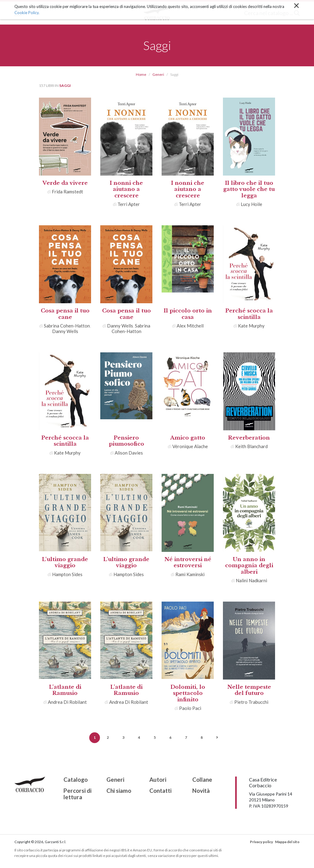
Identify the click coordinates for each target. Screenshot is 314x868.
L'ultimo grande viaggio (65, 562)
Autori (158, 780)
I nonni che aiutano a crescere (126, 189)
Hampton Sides (67, 574)
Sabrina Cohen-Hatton (67, 326)
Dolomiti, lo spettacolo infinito (188, 693)
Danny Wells (65, 331)
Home (141, 74)
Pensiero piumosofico (126, 441)
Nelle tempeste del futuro (249, 690)
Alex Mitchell (190, 326)
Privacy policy (261, 842)
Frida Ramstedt (67, 192)
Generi (158, 74)
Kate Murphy (251, 326)
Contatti (160, 791)
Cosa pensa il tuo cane (65, 314)
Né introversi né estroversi (188, 562)
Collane (202, 780)
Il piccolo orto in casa (188, 314)
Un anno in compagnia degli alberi (249, 566)
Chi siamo (119, 791)
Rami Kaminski (190, 574)
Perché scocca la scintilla (249, 314)
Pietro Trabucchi (251, 702)
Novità (201, 791)
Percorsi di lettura (77, 794)
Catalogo (76, 780)
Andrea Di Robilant (67, 702)
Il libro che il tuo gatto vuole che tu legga (249, 189)
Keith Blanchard (251, 446)
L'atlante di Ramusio (65, 690)
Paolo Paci (190, 708)
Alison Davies (129, 453)
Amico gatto (188, 438)
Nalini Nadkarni (251, 580)
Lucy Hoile (251, 204)
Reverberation (249, 438)
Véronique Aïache (190, 446)
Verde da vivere (65, 183)
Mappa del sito (287, 842)
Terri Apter (129, 204)
